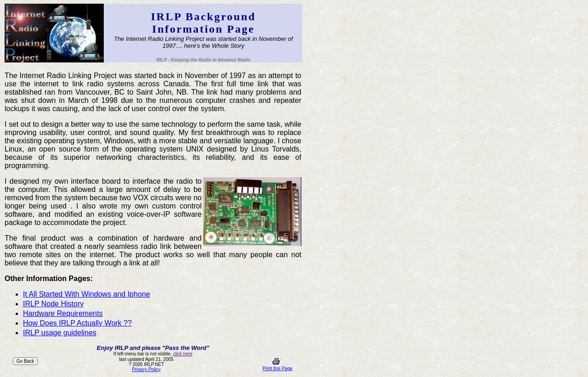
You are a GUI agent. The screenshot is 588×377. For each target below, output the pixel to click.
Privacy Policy (146, 369)
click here (183, 354)
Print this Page (278, 369)
